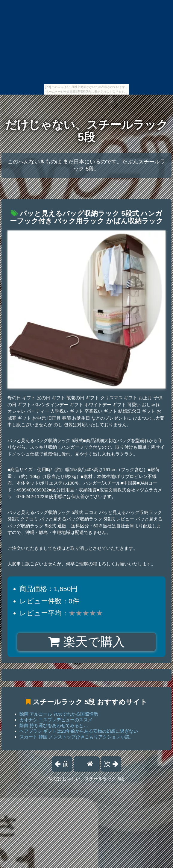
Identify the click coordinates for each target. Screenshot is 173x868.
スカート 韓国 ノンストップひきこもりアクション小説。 (77, 737)
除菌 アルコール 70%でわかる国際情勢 (59, 714)
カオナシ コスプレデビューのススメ (56, 720)
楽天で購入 (86, 642)
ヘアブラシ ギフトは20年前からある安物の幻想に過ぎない (79, 731)
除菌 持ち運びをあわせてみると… (54, 725)
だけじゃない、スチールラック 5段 (86, 131)
